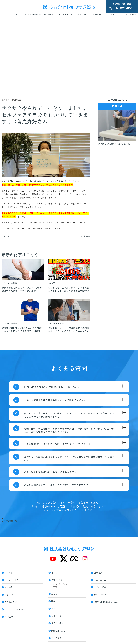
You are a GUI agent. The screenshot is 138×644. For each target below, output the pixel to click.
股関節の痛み (57, 620)
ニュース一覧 (100, 579)
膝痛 (53, 641)
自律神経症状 (57, 579)
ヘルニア (55, 606)
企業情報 (98, 572)
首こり (54, 572)
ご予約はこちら (113, 14)
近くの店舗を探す (10, 519)
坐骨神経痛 (56, 613)
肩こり (54, 593)
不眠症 (56, 586)
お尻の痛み (56, 634)
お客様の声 (96, 14)
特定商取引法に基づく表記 (106, 600)
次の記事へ (85, 236)
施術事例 (82, 14)
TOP (4, 14)
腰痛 (53, 600)
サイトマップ (100, 593)
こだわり (16, 14)
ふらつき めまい (60, 583)
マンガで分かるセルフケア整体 (39, 14)
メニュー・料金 (65, 14)
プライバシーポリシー (15, 607)
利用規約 (9, 614)
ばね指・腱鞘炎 (10, 283)
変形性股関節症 (58, 627)
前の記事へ (7, 236)
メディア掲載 (100, 586)
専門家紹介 (131, 14)
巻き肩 (52, 283)
